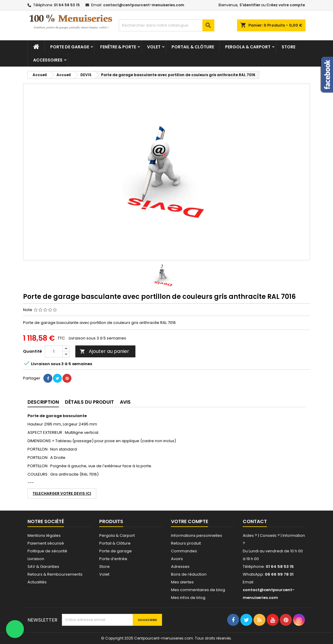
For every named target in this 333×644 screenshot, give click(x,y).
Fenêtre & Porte (118, 47)
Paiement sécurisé (46, 543)
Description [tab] (43, 402)
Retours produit (186, 543)
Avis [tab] (125, 402)
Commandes (184, 551)
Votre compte (190, 521)
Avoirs (177, 559)
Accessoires (48, 60)
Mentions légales (44, 535)
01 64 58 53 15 (67, 5)
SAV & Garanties (43, 567)
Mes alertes (182, 582)
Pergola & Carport (248, 47)
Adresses (180, 567)
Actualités (37, 582)
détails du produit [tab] (89, 402)
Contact (255, 521)
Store (288, 47)
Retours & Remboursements (55, 574)
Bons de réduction (189, 574)
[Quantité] (54, 351)
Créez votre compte (286, 5)
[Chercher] (166, 25)
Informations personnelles (197, 535)
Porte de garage (70, 47)
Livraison (36, 559)
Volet (154, 47)
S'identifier (250, 5)
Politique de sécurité (47, 551)
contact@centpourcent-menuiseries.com (144, 5)
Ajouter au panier (104, 351)
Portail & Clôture (193, 47)
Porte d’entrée (113, 559)
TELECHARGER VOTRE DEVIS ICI (62, 493)
